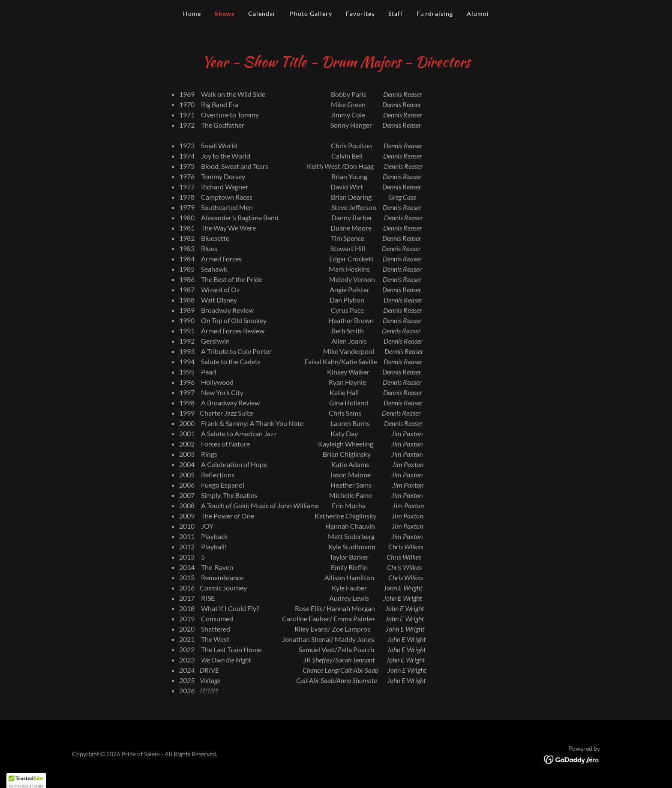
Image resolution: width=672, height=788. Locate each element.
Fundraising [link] (435, 13)
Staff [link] (396, 13)
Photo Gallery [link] (311, 13)
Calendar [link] (262, 13)
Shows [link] (225, 13)
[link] (572, 759)
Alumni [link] (478, 13)
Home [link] (192, 13)
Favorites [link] (360, 13)
